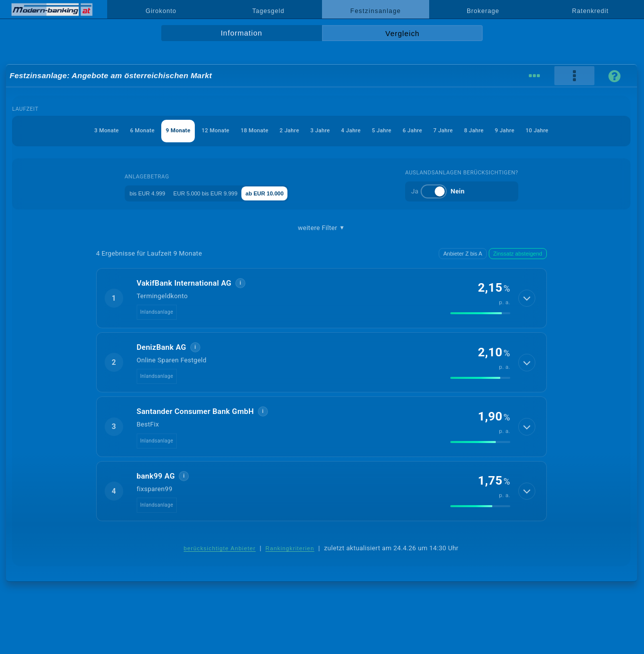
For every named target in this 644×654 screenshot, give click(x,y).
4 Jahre (356, 131)
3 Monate (73, 131)
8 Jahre (498, 131)
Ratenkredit (590, 11)
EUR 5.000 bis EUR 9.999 (213, 193)
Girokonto (161, 11)
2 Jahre (285, 131)
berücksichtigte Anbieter (220, 548)
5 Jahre (392, 131)
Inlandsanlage (157, 312)
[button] (321, 298)
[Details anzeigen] (526, 298)
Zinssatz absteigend (518, 254)
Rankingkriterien (290, 548)
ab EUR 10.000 (289, 193)
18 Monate (244, 131)
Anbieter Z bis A (463, 254)
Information (242, 33)
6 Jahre (427, 131)
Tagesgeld (268, 11)
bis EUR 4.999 (138, 193)
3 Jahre (320, 131)
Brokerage (483, 11)
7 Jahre (463, 131)
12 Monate (199, 131)
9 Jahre (534, 131)
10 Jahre (571, 131)
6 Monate (114, 131)
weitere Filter (321, 228)
